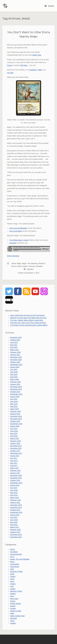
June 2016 (14, 490)
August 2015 (15, 515)
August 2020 (15, 367)
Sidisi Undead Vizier (17, 616)
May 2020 (14, 374)
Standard (39, 266)
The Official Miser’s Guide (19, 240)
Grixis (12, 579)
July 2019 (14, 399)
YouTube (10, 73)
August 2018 (15, 426)
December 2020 (16, 357)
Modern (13, 594)
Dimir (12, 569)
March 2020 (14, 379)
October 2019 (15, 392)
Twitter (40, 70)
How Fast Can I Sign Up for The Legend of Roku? (28, 323)
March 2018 (14, 438)
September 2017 (16, 453)
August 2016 (15, 485)
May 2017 (14, 463)
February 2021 (15, 352)
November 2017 (16, 448)
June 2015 (14, 520)
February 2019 (15, 411)
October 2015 (15, 510)
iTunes (9, 65)
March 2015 (14, 527)
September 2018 (16, 424)
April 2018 (14, 436)
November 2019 (16, 389)
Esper (12, 574)
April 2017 (14, 466)
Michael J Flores (16, 591)
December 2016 (16, 475)
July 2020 (14, 370)
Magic (19, 263)
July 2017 (14, 458)
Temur (12, 621)
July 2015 (14, 517)
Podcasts (32, 266)
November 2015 (16, 507)
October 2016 (15, 480)
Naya (12, 596)
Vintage (13, 623)
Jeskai (14, 263)
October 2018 (15, 421)
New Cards (14, 599)
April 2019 (14, 406)
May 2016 (14, 493)
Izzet (12, 586)
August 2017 (15, 456)
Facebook (33, 70)
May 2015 (14, 522)
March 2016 (14, 498)
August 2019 (15, 397)
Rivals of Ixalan (16, 611)
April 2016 (14, 495)
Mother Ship (37, 55)
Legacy (13, 589)
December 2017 (16, 446)
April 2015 (14, 525)
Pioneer (13, 608)
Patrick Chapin (22, 266)
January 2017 (15, 473)
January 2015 (15, 532)
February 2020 (15, 382)
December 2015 (16, 505)
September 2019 (16, 394)
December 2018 (16, 416)
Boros (12, 562)
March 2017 (14, 468)
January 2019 (15, 414)
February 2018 (15, 441)
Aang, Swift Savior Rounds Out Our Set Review (27, 315)
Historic (13, 584)
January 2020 (15, 384)
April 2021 (14, 347)
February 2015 (15, 530)
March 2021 (14, 350)
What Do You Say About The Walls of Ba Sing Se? (28, 318)
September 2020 (16, 365)
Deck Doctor (15, 567)
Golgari (13, 576)
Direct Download (13, 256)
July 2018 (14, 429)
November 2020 (16, 360)
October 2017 (15, 451)
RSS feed (24, 65)
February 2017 (15, 471)
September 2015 (16, 512)
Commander (15, 564)
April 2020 (14, 377)
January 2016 (15, 503)
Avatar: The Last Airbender (20, 559)
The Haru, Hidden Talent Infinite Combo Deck (27, 320)
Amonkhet (14, 552)
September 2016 (16, 483)
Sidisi (12, 613)
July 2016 (14, 488)
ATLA (12, 557)
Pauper (13, 606)
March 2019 (14, 409)
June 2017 (14, 461)
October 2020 (15, 362)
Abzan (12, 549)
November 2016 (16, 478)
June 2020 (14, 372)
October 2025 (15, 340)
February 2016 (15, 500)
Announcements (16, 554)
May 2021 (14, 345)
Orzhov (13, 601)
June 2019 (14, 402)
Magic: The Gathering (30, 263)
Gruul (12, 581)
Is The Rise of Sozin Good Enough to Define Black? (29, 325)
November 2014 (16, 537)
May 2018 (14, 434)
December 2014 (16, 535)
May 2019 (14, 404)
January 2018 (15, 443)
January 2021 (15, 355)
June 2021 (14, 342)
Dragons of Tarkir (16, 572)
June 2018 (14, 431)
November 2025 (16, 337)
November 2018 (16, 419)
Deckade (13, 243)
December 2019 (16, 387)
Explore (49, 6)
